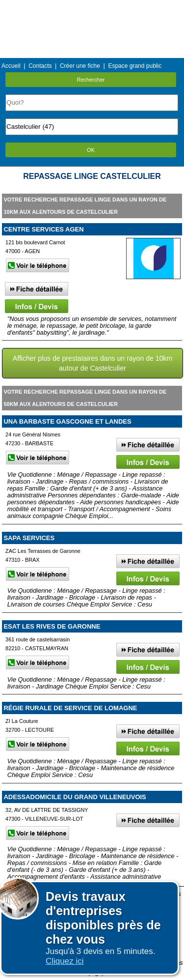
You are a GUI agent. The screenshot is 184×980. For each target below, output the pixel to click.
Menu (92, 7)
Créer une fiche (80, 66)
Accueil (11, 66)
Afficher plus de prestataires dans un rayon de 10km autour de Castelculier (92, 363)
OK (91, 150)
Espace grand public (135, 66)
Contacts (40, 66)
